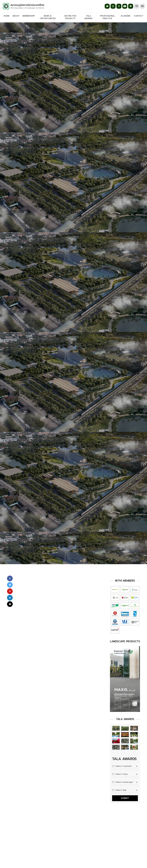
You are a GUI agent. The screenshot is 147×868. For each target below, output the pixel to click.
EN (142, 6)
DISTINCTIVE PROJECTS (70, 17)
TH (137, 6)
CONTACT (139, 16)
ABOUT (16, 16)
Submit (125, 798)
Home (7, 16)
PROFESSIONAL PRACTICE (107, 17)
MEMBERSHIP (29, 16)
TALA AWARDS (88, 17)
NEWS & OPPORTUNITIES (48, 17)
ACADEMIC (126, 16)
